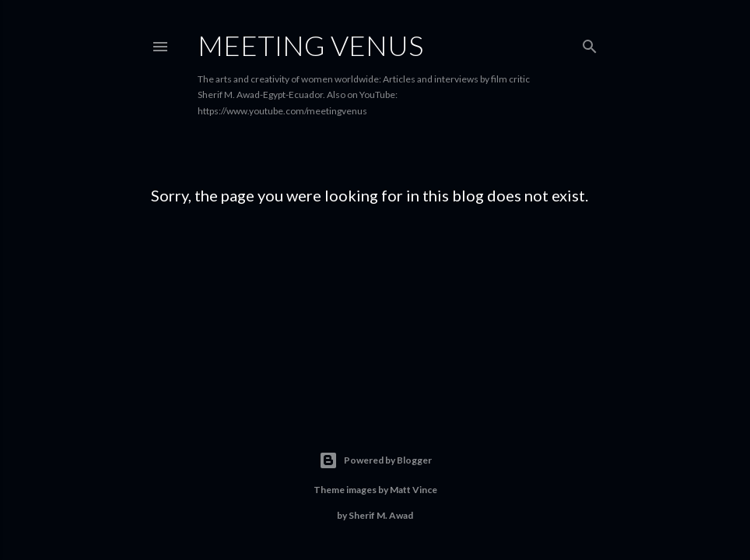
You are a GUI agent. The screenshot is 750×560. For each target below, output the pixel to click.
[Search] (590, 43)
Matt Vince (414, 490)
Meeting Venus (310, 45)
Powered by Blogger (375, 460)
